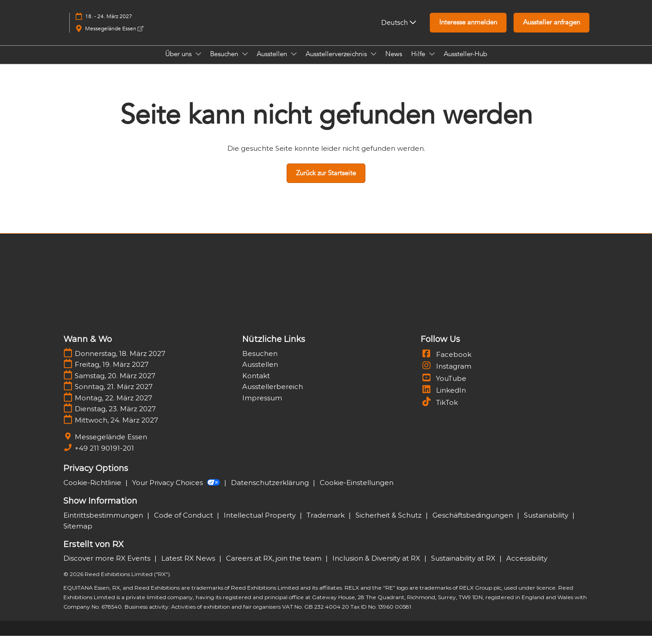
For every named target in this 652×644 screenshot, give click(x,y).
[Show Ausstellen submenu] (294, 62)
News (394, 62)
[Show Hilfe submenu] (432, 62)
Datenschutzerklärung (271, 491)
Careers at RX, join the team (275, 566)
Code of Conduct (184, 523)
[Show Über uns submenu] (198, 62)
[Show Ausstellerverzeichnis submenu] (374, 62)
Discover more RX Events (108, 566)
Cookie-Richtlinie (93, 491)
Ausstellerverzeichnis (337, 62)
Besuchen (225, 62)
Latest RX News (189, 566)
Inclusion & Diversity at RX (377, 566)
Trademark (326, 523)
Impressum (262, 406)
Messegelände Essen (114, 37)
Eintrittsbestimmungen (104, 523)
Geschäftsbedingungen (474, 523)
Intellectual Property (261, 523)
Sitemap (78, 534)
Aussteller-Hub (465, 62)
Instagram (446, 374)
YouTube (443, 387)
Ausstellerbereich (273, 395)
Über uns (179, 62)
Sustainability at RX (464, 566)
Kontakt (256, 384)
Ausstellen (273, 62)
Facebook (446, 363)
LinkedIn (443, 398)
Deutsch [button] (399, 31)
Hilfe (419, 62)
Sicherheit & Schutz (389, 523)
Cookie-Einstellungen (357, 491)
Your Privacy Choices (177, 491)
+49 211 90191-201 (104, 456)
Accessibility (527, 566)
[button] (468, 31)
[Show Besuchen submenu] (245, 62)
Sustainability (547, 523)
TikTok (439, 411)
